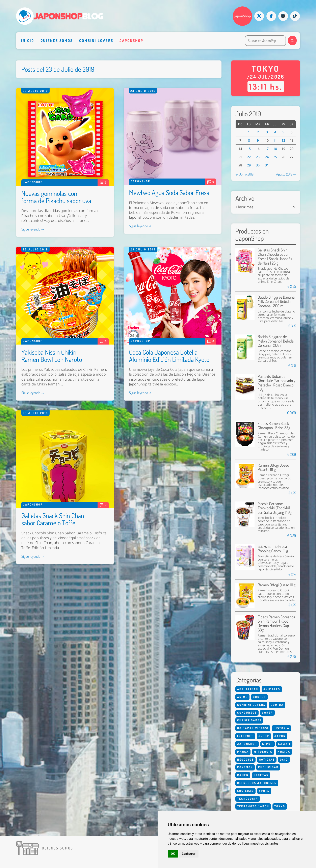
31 (267, 165)
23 (258, 157)
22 (249, 157)
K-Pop (268, 744)
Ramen (243, 775)
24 (267, 157)
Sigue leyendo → (33, 229)
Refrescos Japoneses (257, 783)
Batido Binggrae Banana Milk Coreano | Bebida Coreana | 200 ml (276, 301)
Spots (264, 791)
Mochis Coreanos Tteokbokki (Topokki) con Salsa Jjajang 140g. (275, 508)
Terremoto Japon (253, 806)
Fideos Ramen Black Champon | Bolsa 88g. (274, 426)
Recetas (261, 775)
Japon (280, 736)
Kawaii (284, 744)
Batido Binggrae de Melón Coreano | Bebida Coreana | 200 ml (276, 341)
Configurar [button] (189, 854)
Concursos (247, 713)
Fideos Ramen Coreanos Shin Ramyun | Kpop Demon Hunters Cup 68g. (276, 623)
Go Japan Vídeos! (253, 728)
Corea (267, 713)
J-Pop (264, 736)
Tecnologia (248, 799)
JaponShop (243, 16)
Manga (243, 752)
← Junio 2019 (244, 174)
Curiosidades (249, 720)
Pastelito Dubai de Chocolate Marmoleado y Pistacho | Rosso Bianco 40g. (276, 383)
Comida (277, 705)
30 (258, 165)
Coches (259, 697)
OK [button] (173, 854)
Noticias (267, 759)
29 (249, 165)
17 (267, 149)
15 (249, 149)
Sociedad (245, 791)
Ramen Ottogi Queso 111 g (277, 585)
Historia (282, 728)
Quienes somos (58, 848)
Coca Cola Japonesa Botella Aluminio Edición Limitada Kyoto (169, 356)
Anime (242, 697)
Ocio (284, 759)
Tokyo (280, 806)
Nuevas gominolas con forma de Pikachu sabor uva (56, 197)
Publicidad (268, 767)
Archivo (245, 198)
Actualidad (248, 689)
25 (275, 157)
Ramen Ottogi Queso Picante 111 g (273, 467)
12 (283, 140)
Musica (284, 752)
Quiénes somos (57, 40)
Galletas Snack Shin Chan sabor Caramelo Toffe (53, 519)
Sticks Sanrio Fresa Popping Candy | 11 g (273, 549)
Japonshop (131, 40)
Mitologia (263, 752)
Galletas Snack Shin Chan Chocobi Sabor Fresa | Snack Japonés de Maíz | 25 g (275, 256)
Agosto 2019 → (286, 174)
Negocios (245, 759)
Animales (272, 689)
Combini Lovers (96, 40)
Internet (245, 736)
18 (275, 149)
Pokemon (245, 767)
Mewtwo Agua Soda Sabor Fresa (169, 192)
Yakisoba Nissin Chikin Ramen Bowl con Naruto (52, 356)
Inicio (28, 40)
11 (275, 140)
